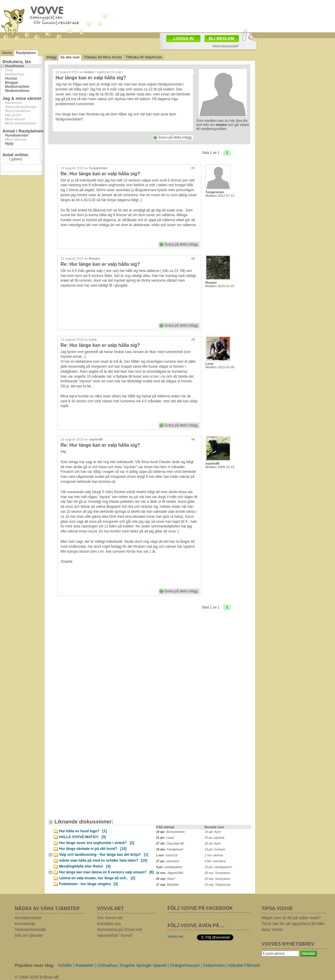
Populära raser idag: (35, 965)
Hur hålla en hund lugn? (83, 831)
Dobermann (214, 965)
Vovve (7, 53)
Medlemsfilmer (17, 91)
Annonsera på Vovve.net (119, 929)
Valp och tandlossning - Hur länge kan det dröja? (104, 855)
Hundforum (15, 66)
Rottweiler (85, 965)
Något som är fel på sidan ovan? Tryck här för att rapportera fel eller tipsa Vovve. (293, 924)
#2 (193, 258)
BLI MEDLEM (221, 38)
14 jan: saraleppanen (218, 867)
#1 (193, 168)
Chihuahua (107, 965)
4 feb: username (215, 861)
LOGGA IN (184, 38)
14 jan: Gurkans (215, 849)
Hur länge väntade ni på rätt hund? (93, 849)
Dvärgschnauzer (185, 965)
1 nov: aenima (214, 855)
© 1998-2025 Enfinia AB (37, 977)
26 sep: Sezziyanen (217, 879)
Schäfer (65, 965)
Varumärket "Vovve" (115, 935)
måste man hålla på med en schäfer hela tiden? (103, 860)
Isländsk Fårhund (244, 965)
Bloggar (12, 83)
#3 (193, 339)
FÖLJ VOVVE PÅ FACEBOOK (200, 908)
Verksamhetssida (30, 929)
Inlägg (51, 57)
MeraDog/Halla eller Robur (85, 866)
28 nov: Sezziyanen (217, 873)
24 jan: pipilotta (214, 838)
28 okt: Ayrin (213, 844)
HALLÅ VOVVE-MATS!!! (82, 837)
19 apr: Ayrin (213, 832)
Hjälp (9, 144)
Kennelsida (25, 924)
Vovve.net (175, 937)
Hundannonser (28, 918)
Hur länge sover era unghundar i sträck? (97, 843)
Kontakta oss (109, 924)
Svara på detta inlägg (175, 137)
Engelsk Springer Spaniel (144, 965)
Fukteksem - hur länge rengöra (88, 884)
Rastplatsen (26, 53)
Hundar (11, 78)
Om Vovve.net (110, 918)
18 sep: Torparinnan (218, 885)
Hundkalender (17, 135)
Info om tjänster (29, 935)
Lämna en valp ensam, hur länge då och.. (97, 878)
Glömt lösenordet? (226, 46)
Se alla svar (70, 57)
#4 (193, 439)
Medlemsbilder (17, 87)
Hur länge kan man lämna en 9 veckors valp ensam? (106, 872)
